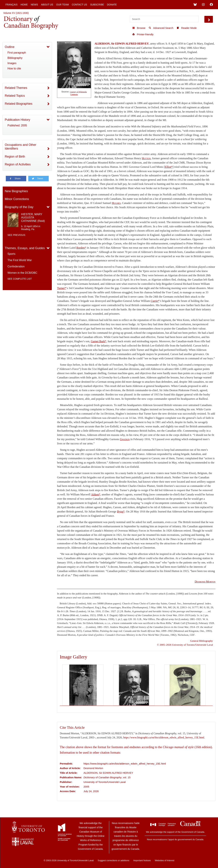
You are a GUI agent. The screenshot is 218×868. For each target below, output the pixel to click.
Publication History (17, 120)
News (34, 5)
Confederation (16, 266)
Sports (11, 254)
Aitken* (96, 494)
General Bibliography (202, 641)
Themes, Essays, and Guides (25, 248)
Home (24, 5)
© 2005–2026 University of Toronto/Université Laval (185, 645)
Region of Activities (18, 164)
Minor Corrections (17, 199)
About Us (47, 5)
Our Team (63, 5)
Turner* (62, 288)
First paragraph (17, 53)
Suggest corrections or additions (114, 860)
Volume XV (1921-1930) (16, 13)
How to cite (14, 68)
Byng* (121, 512)
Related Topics (15, 96)
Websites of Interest (165, 860)
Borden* (81, 248)
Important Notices (142, 860)
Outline (10, 47)
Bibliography (15, 58)
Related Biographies (19, 104)
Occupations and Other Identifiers (21, 147)
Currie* (155, 301)
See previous (16, 235)
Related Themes (16, 88)
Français (11, 5)
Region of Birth (15, 157)
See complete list (20, 279)
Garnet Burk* (99, 341)
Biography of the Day (19, 207)
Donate (112, 5)
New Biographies (16, 191)
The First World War (20, 260)
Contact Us (80, 5)
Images (12, 63)
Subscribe (97, 5)
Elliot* (169, 167)
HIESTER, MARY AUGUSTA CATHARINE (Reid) (33, 218)
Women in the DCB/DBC (22, 273)
